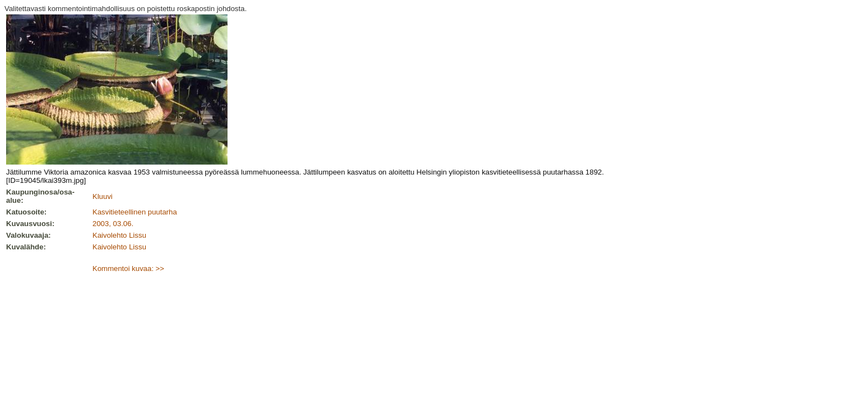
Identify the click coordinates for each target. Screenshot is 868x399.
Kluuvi (102, 196)
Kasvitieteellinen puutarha (135, 212)
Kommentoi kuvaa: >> (128, 268)
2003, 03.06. (113, 224)
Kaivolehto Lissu (119, 235)
